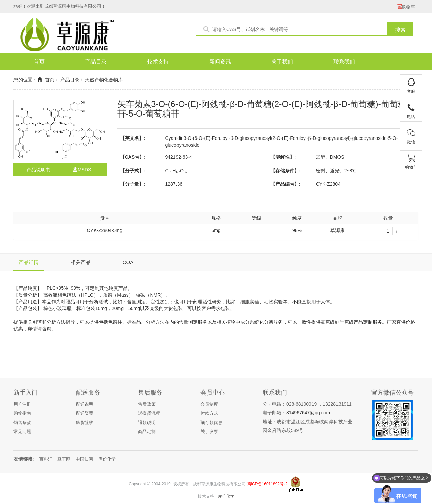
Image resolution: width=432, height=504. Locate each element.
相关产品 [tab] (81, 262)
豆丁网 (64, 459)
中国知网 (84, 459)
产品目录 (96, 62)
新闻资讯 (220, 62)
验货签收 (85, 422)
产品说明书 (38, 170)
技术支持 (158, 62)
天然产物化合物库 (104, 80)
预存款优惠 (211, 422)
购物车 (406, 7)
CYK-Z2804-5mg (104, 230)
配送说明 (85, 404)
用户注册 (22, 404)
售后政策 (147, 404)
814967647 (298, 413)
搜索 (400, 30)
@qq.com (320, 413)
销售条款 (22, 422)
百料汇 (46, 459)
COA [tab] (128, 262)
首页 (39, 62)
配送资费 (85, 413)
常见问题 (22, 432)
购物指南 (22, 413)
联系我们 (344, 62)
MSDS (82, 170)
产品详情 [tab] (29, 262)
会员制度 (209, 404)
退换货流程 (149, 413)
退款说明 (147, 422)
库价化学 (107, 459)
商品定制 (147, 432)
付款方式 (209, 413)
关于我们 (282, 62)
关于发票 (209, 432)
